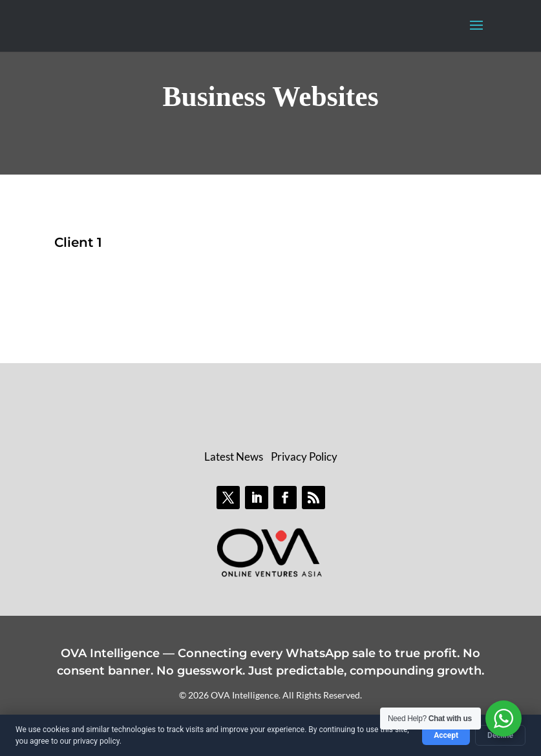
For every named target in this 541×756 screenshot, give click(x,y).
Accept (446, 735)
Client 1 (78, 242)
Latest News (234, 457)
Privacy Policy (304, 457)
